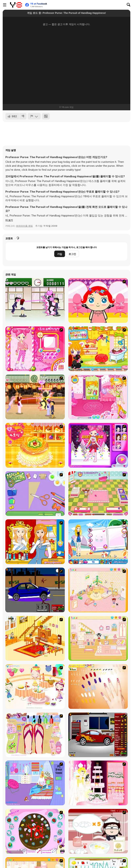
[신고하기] (34, 116)
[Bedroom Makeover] (35, 783)
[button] (9, 220)
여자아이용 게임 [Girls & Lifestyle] (24, 226)
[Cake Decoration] (35, 831)
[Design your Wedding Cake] (98, 783)
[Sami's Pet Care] (98, 494)
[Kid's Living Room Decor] (35, 638)
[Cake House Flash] (35, 445)
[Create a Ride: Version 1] (35, 590)
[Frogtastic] (35, 542)
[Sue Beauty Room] (98, 397)
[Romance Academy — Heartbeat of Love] (35, 300)
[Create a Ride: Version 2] (98, 735)
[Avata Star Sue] (98, 445)
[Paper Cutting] (35, 494)
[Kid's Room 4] (98, 590)
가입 (60, 254)
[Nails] (98, 686)
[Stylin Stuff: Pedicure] (35, 735)
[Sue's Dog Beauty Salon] (98, 349)
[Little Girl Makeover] (98, 300)
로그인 (72, 254)
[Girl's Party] (35, 686)
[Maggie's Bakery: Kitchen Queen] (98, 831)
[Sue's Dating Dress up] (35, 349)
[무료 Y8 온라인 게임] (16, 5)
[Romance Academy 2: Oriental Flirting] (35, 397)
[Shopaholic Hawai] (98, 542)
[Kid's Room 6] (98, 638)
